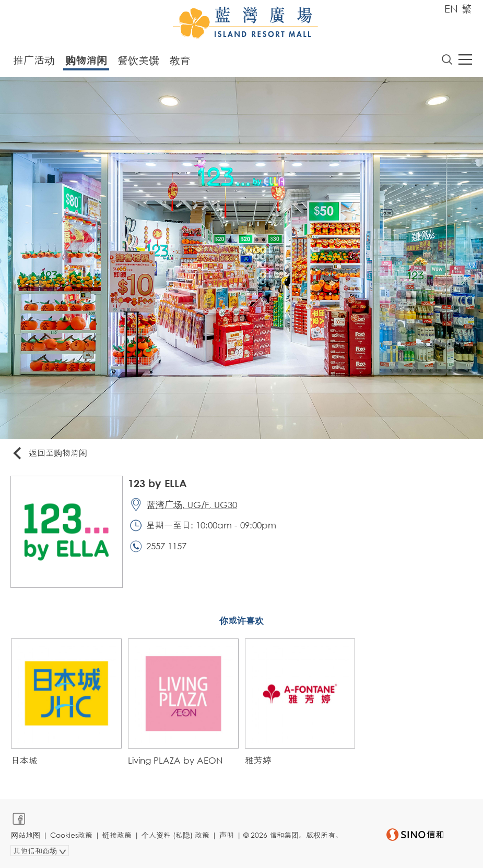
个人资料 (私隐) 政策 (175, 835)
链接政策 (117, 835)
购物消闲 (86, 60)
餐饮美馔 (138, 60)
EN (451, 9)
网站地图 (26, 835)
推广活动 (34, 60)
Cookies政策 (71, 835)
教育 (180, 60)
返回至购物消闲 (49, 454)
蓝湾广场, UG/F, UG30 (192, 505)
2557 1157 (166, 546)
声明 (227, 835)
